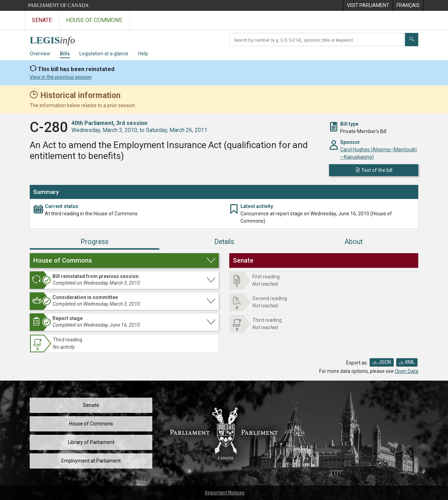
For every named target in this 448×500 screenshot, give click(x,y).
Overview (40, 54)
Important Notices (225, 493)
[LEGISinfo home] (57, 38)
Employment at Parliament (91, 461)
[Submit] (412, 40)
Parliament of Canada (58, 5)
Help (143, 54)
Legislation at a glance (104, 54)
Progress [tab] (94, 242)
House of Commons (91, 424)
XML (407, 362)
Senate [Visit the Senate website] (42, 20)
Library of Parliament (91, 442)
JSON (382, 362)
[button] (124, 261)
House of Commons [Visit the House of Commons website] (94, 20)
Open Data (407, 371)
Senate (91, 405)
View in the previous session (61, 77)
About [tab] (353, 242)
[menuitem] (368, 5)
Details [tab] (224, 242)
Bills (65, 54)
